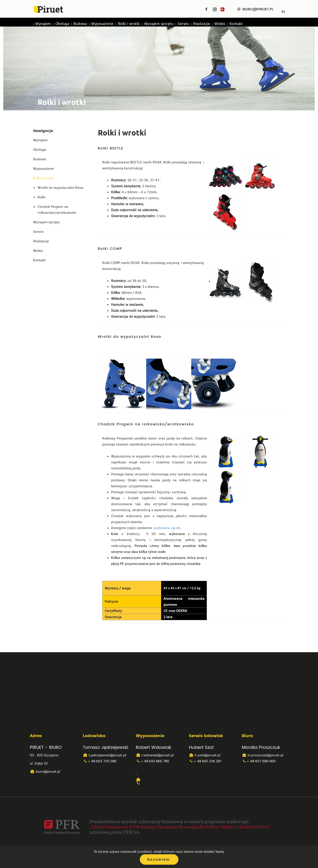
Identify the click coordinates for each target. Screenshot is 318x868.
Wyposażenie (102, 24)
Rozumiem (159, 859)
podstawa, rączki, (167, 528)
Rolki (41, 197)
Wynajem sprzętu (159, 24)
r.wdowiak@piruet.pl (155, 755)
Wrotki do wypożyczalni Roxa (60, 188)
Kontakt (236, 24)
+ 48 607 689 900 (259, 761)
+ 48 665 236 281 (205, 761)
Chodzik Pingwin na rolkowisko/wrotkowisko (57, 210)
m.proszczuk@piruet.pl (263, 755)
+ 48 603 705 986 (100, 761)
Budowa (80, 24)
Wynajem (43, 24)
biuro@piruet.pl (45, 771)
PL (283, 10)
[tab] (191, 150)
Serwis (183, 24)
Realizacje (202, 24)
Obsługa (62, 24)
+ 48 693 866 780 (152, 761)
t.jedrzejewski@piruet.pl (104, 755)
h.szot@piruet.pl (205, 755)
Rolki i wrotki (129, 24)
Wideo (220, 24)
